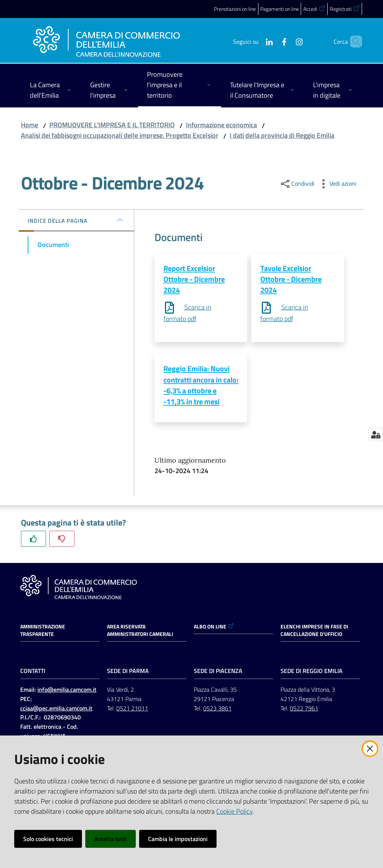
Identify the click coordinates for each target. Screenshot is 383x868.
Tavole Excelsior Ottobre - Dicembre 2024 (291, 279)
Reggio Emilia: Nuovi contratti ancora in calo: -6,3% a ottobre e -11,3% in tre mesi (201, 386)
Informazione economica (221, 125)
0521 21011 (132, 709)
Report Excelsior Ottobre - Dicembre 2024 (194, 279)
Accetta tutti (111, 839)
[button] (353, 42)
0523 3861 (217, 709)
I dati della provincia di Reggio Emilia (282, 135)
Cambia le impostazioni (178, 839)
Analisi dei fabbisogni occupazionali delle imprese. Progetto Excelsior (120, 135)
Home (30, 125)
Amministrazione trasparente (43, 631)
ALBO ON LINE (214, 628)
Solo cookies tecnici (48, 839)
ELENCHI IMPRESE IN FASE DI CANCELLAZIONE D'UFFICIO (314, 631)
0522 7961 (304, 709)
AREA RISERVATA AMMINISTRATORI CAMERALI (140, 631)
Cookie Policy (234, 811)
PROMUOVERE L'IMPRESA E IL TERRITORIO (112, 125)
